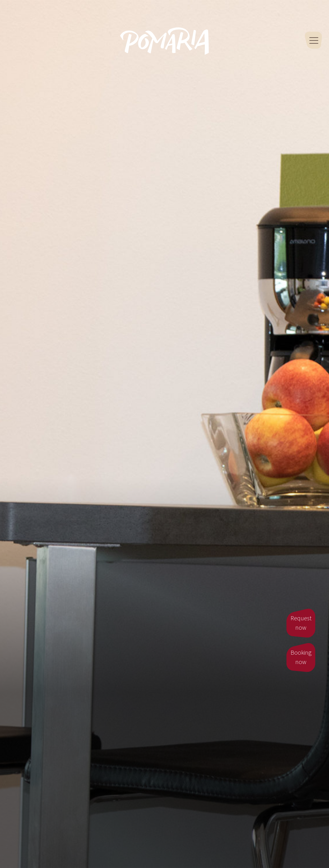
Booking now (301, 657)
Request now (301, 623)
